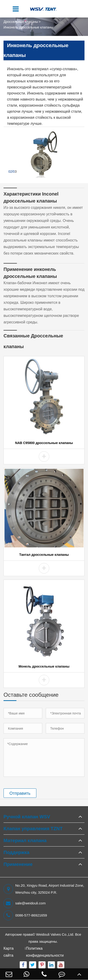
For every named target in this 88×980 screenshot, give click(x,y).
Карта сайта (9, 952)
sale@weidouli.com (25, 903)
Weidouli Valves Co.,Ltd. (55, 934)
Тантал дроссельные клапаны (44, 555)
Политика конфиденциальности (45, 952)
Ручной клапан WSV (27, 817)
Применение (18, 864)
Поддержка (16, 852)
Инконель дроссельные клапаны (28, 27)
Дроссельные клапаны (21, 22)
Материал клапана (25, 840)
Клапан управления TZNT (33, 829)
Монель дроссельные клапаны (44, 666)
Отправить (20, 793)
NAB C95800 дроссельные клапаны (44, 443)
